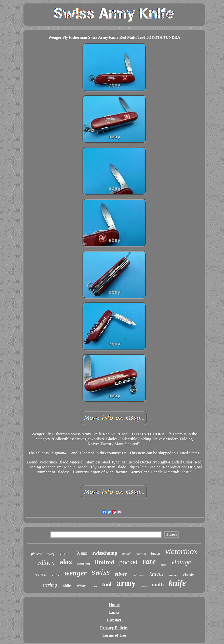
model (126, 554)
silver (121, 574)
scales (94, 586)
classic (189, 575)
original (173, 575)
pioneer (36, 554)
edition (46, 562)
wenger (76, 573)
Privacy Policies (114, 628)
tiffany (81, 586)
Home (114, 605)
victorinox (181, 551)
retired (41, 574)
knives (156, 574)
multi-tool (138, 575)
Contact (114, 620)
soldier (67, 586)
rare (149, 561)
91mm (82, 553)
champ (51, 554)
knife (177, 583)
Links (114, 612)
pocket (128, 562)
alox (66, 562)
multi (158, 585)
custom (141, 554)
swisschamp (105, 553)
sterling (50, 585)
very (55, 574)
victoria (66, 554)
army (126, 583)
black (156, 553)
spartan (83, 563)
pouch (144, 586)
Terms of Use (114, 635)
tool (107, 584)
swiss (101, 572)
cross (163, 565)
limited (104, 562)
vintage (181, 562)
